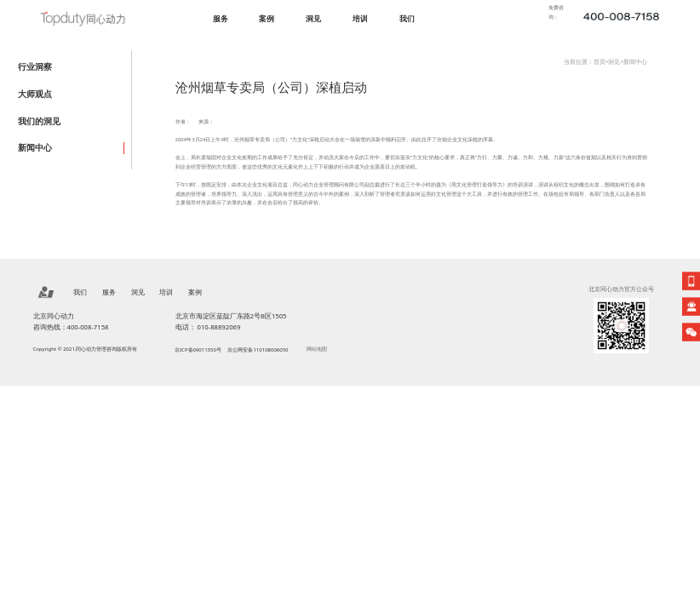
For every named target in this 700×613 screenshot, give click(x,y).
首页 (600, 62)
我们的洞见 (39, 121)
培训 (360, 18)
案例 (267, 18)
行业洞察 (35, 67)
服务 (221, 18)
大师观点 (35, 94)
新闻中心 (35, 148)
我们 (407, 18)
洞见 (313, 18)
